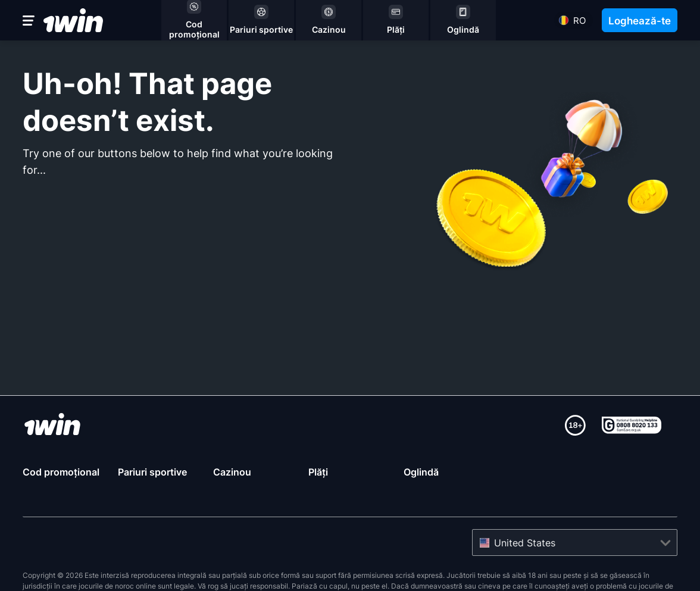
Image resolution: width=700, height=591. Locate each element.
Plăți (318, 472)
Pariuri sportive (152, 472)
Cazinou (232, 472)
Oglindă (421, 472)
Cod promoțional (61, 472)
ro (579, 21)
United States (525, 543)
